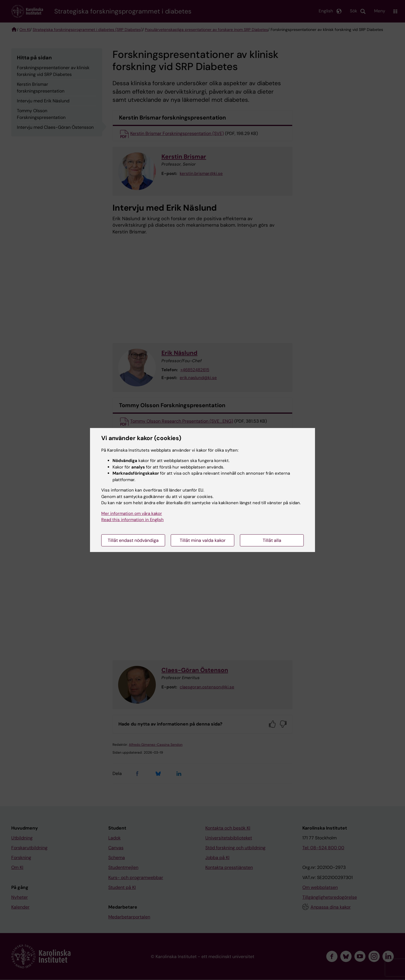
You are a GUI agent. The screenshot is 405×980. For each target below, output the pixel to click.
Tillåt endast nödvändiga (133, 540)
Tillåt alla (272, 540)
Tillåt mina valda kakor (203, 540)
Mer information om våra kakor (132, 513)
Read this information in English (132, 520)
